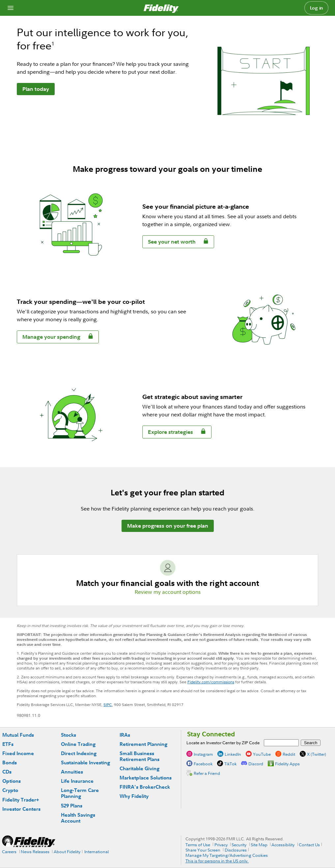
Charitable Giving (140, 768)
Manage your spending (49, 338)
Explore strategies (168, 433)
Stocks (69, 735)
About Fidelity (67, 852)
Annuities (72, 772)
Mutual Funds (18, 735)
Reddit (289, 754)
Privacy (221, 845)
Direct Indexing (79, 753)
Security (239, 845)
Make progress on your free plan (168, 526)
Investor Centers (21, 809)
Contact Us (309, 845)
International (97, 852)
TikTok (230, 764)
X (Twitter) (317, 754)
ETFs (8, 744)
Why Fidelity (134, 796)
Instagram (203, 754)
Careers (9, 852)
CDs (7, 772)
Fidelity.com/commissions (211, 682)
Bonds (10, 763)
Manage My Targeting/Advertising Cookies (227, 855)
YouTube (262, 754)
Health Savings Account (78, 818)
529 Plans (72, 806)
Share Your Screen (203, 850)
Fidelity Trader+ (21, 800)
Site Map (259, 845)
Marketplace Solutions (146, 778)
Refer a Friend (207, 773)
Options (12, 781)
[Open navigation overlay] (11, 8)
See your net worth (169, 243)
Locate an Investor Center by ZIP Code (223, 743)
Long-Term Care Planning (80, 793)
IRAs (125, 735)
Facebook (203, 764)
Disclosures (236, 850)
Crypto (10, 790)
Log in (317, 8)
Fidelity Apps (287, 764)
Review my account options (168, 592)
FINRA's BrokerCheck (145, 787)
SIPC (108, 705)
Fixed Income (18, 753)
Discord (256, 764)
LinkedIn (233, 754)
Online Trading (78, 744)
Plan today (36, 89)
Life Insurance (77, 781)
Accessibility (283, 845)
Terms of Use (198, 845)
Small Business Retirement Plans (140, 756)
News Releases (35, 852)
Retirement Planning (143, 744)
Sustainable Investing (85, 763)
